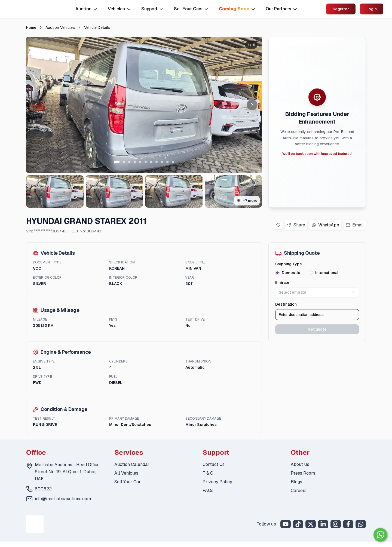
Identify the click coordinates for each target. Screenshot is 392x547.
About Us (300, 464)
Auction (87, 9)
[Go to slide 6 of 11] (146, 162)
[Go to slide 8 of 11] (157, 162)
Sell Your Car (128, 482)
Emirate (282, 282)
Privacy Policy (217, 482)
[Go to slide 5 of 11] (140, 162)
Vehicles (120, 9)
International (327, 273)
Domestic (291, 273)
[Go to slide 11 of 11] (173, 162)
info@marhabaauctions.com (63, 499)
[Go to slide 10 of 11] (167, 162)
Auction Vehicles (60, 27)
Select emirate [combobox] (317, 292)
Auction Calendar (132, 464)
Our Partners (282, 9)
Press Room (303, 473)
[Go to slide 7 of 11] (151, 162)
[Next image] (252, 105)
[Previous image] (36, 105)
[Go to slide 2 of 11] (124, 162)
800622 (43, 489)
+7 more (247, 201)
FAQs (208, 491)
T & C (208, 473)
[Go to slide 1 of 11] (117, 162)
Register (341, 9)
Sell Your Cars (192, 9)
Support (153, 9)
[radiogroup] (317, 273)
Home (31, 27)
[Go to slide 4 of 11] (135, 162)
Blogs (296, 482)
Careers (299, 491)
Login (372, 9)
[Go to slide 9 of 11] (162, 162)
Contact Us (214, 464)
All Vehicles (126, 473)
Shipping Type (289, 264)
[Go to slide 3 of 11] (129, 162)
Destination (286, 304)
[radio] (277, 273)
